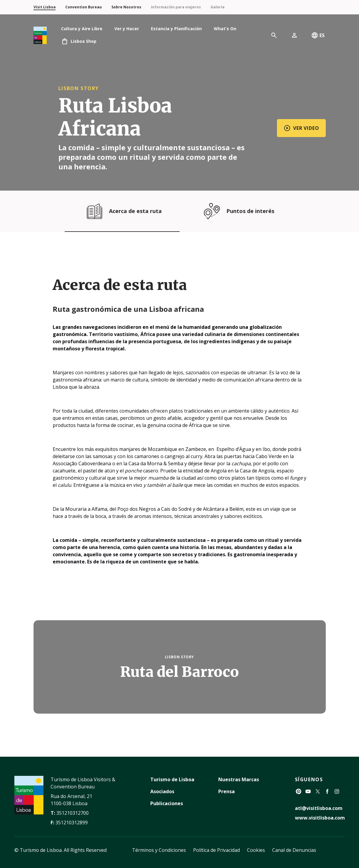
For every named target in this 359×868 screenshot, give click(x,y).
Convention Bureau (84, 7)
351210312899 (72, 823)
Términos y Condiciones (159, 850)
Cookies (256, 850)
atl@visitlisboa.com (319, 808)
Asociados (162, 791)
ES (318, 35)
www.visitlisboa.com (320, 818)
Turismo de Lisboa (172, 779)
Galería (218, 7)
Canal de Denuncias (294, 850)
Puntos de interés (237, 211)
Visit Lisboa (45, 7)
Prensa (227, 791)
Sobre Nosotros (126, 7)
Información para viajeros (176, 7)
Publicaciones (167, 803)
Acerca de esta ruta (122, 211)
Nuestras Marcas (239, 779)
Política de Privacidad (216, 850)
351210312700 (72, 813)
